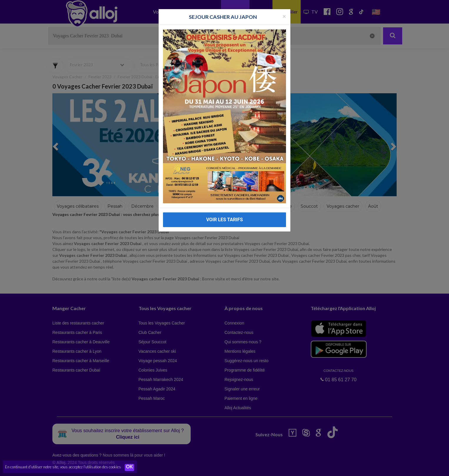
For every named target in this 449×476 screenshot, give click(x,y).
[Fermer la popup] (284, 5)
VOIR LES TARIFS (225, 208)
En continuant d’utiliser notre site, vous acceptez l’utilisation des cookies (63, 467)
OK (129, 467)
